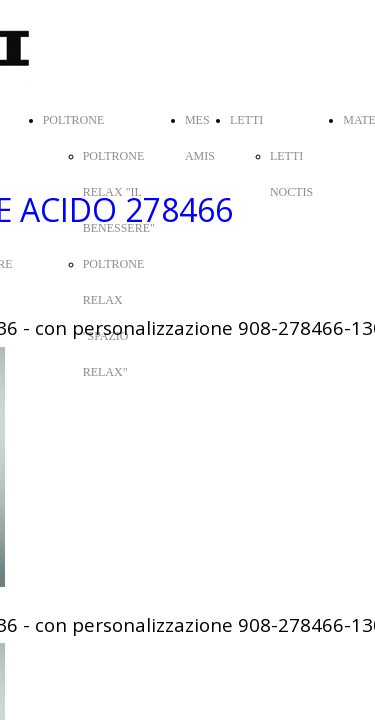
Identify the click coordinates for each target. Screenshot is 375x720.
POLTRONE (74, 120)
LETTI (246, 120)
